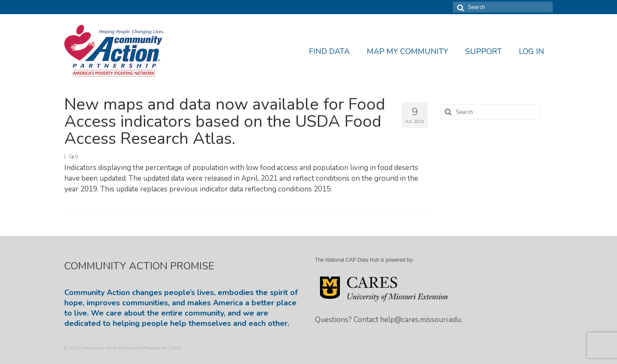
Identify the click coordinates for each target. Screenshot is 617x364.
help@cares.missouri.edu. (421, 320)
